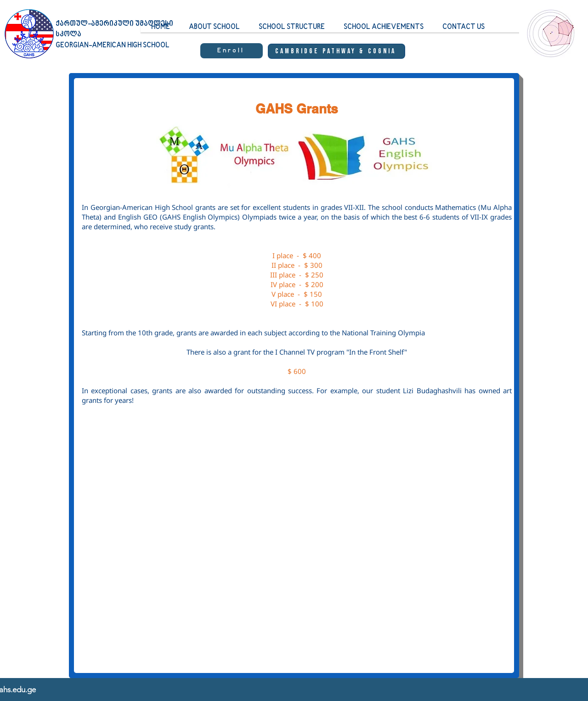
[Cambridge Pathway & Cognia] (336, 51)
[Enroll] (232, 51)
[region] (549, 42)
